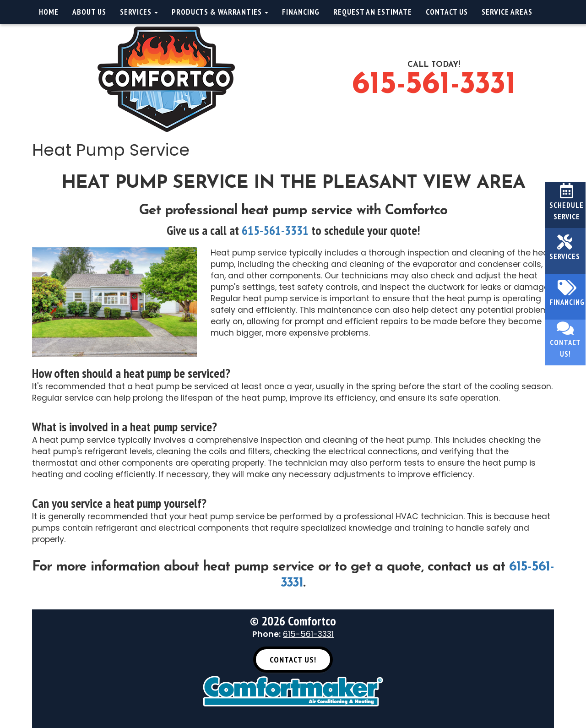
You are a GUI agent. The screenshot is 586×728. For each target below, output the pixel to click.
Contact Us (447, 12)
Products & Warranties (220, 12)
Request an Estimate (373, 12)
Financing (301, 12)
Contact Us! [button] (293, 660)
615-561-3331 (434, 85)
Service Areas (507, 12)
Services (139, 12)
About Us (89, 12)
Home (49, 12)
